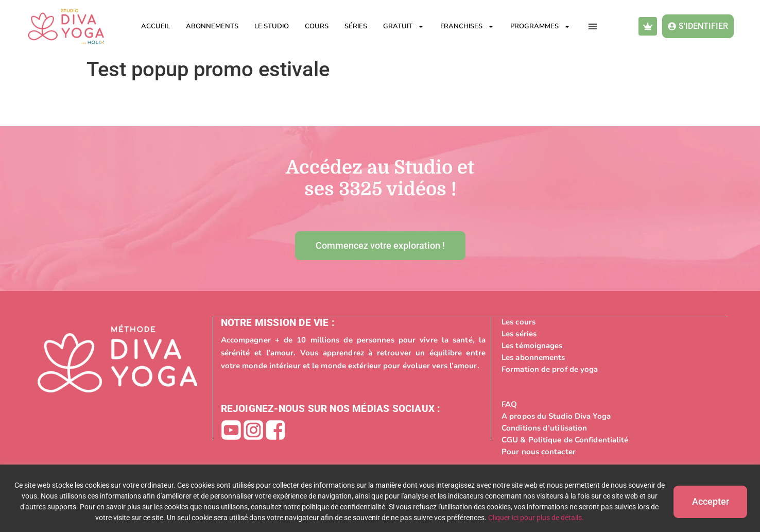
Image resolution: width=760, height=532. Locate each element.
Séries (356, 26)
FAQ (509, 404)
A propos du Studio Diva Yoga (556, 416)
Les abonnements (533, 357)
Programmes (540, 27)
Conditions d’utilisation (544, 427)
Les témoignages (532, 345)
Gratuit (404, 27)
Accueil (156, 26)
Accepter (709, 501)
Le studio (272, 26)
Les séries (519, 333)
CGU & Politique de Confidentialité (565, 439)
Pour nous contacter (539, 451)
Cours (317, 26)
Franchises (467, 27)
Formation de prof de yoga (550, 369)
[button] (593, 27)
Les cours (519, 321)
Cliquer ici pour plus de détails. (534, 518)
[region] (380, 498)
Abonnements (212, 26)
